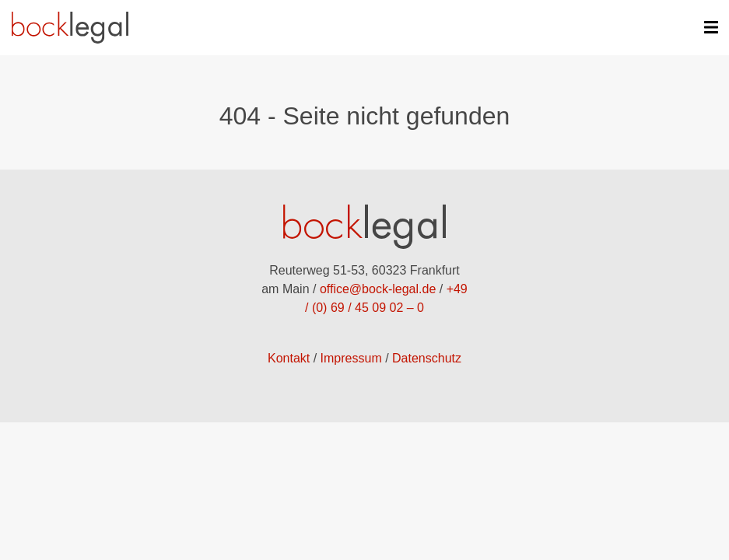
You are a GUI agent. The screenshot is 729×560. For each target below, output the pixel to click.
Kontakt (289, 358)
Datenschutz (427, 358)
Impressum (351, 358)
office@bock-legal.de (378, 289)
